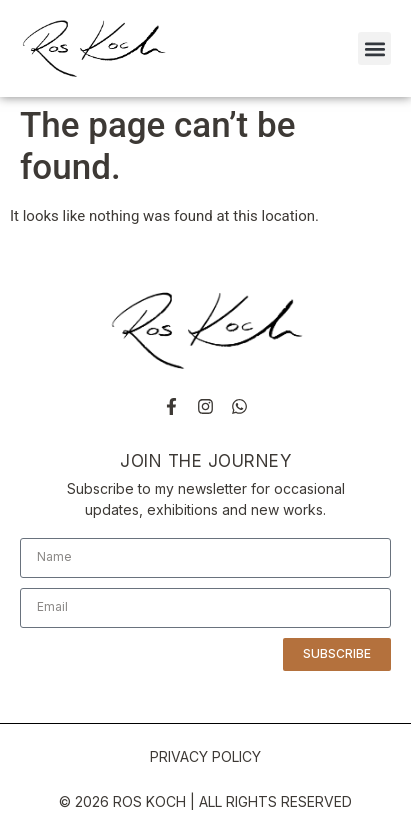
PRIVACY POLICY (205, 756)
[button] (374, 48)
